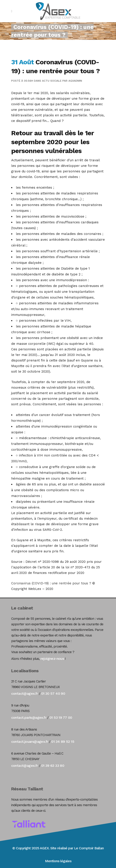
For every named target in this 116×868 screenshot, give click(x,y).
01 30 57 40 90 (53, 693)
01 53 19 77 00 (61, 718)
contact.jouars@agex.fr (30, 742)
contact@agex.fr (25, 693)
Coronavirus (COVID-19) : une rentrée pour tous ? (51, 583)
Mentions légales (58, 861)
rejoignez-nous (52, 659)
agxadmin (75, 81)
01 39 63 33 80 (53, 766)
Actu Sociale (52, 81)
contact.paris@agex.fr (29, 718)
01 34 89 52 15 (63, 742)
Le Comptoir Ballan (89, 848)
